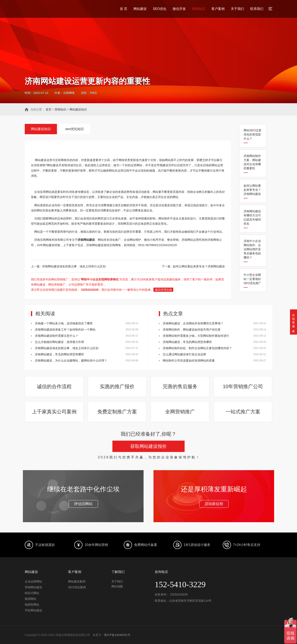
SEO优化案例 (77, 587)
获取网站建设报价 (148, 446)
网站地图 (117, 586)
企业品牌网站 (33, 581)
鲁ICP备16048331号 (117, 635)
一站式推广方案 (243, 412)
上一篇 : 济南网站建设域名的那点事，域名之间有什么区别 (68, 266)
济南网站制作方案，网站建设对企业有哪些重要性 (252, 162)
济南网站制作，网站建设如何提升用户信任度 (192, 330)
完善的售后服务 (180, 386)
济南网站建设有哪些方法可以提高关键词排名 (252, 217)
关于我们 (237, 9)
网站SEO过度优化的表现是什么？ (252, 134)
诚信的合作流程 (54, 386)
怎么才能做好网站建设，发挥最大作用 (59, 342)
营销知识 (199, 9)
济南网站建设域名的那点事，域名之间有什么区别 (67, 348)
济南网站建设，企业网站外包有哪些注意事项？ (193, 323)
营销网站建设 (33, 587)
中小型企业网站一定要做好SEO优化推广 (252, 279)
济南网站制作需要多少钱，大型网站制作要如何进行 (196, 336)
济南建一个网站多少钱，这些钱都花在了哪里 (64, 323)
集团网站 (31, 599)
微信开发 (179, 9)
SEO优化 (160, 9)
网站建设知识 (78, 109)
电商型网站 (32, 605)
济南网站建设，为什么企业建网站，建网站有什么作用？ (71, 361)
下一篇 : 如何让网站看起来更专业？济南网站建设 (193, 266)
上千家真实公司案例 (54, 412)
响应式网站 (32, 593)
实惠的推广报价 (117, 386)
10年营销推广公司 (243, 386)
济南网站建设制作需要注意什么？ (57, 336)
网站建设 (140, 9)
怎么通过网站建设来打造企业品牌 (184, 354)
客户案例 (218, 9)
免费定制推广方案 (117, 412)
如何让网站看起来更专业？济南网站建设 (252, 190)
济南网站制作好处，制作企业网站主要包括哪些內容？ (197, 348)
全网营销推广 (180, 412)
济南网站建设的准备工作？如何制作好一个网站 (65, 330)
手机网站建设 (33, 610)
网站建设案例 (77, 581)
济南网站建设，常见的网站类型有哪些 (59, 354)
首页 (48, 109)
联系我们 (257, 9)
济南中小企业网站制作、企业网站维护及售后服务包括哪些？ (252, 249)
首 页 (124, 9)
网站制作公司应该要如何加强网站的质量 (189, 361)
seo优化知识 (74, 129)
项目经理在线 (163, 290)
